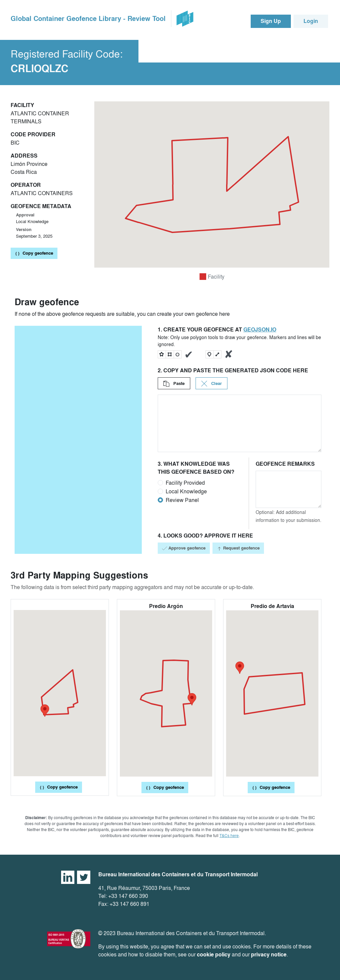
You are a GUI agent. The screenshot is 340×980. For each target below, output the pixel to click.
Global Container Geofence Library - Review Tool (88, 19)
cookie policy (214, 955)
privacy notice (269, 955)
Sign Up (271, 21)
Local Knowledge (186, 491)
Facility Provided (185, 483)
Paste (174, 383)
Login (311, 21)
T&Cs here (229, 836)
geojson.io (260, 330)
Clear (212, 383)
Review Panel (182, 500)
